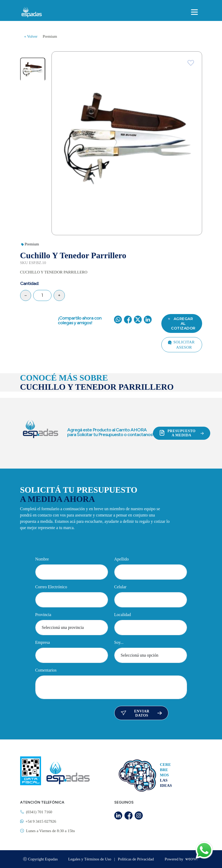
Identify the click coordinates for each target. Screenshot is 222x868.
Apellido (122, 559)
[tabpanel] (127, 143)
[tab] (33, 69)
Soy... (119, 642)
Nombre (42, 559)
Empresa (43, 642)
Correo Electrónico (51, 587)
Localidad (123, 615)
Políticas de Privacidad (136, 859)
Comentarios (46, 670)
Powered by (182, 859)
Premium (50, 36)
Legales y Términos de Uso (90, 859)
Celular (120, 587)
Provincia (43, 615)
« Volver (31, 36)
